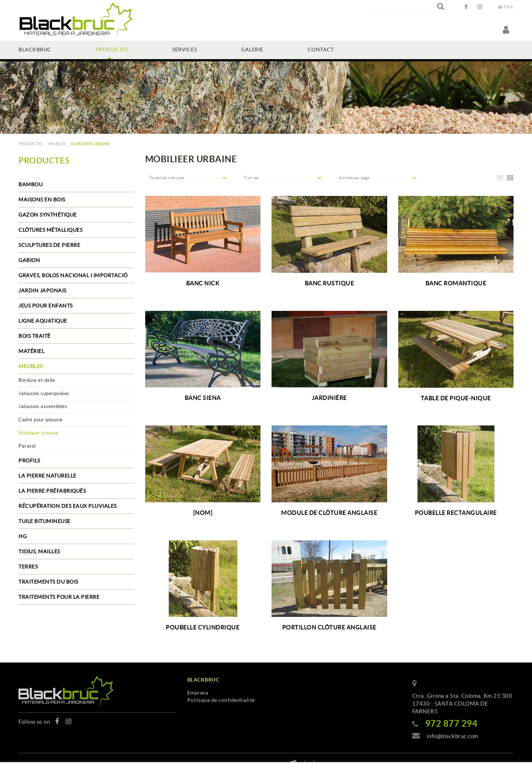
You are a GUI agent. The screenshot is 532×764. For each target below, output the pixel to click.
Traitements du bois (48, 582)
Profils (29, 461)
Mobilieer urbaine (39, 433)
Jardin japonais (42, 291)
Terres (28, 567)
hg (23, 536)
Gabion (29, 260)
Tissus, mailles (39, 551)
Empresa (198, 693)
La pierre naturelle (47, 476)
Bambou (30, 184)
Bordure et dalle (37, 380)
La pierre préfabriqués (52, 491)
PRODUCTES (30, 144)
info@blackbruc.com (453, 736)
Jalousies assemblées (43, 406)
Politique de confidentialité (221, 700)
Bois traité (35, 336)
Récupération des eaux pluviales (68, 506)
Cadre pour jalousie (41, 420)
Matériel (31, 351)
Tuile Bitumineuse (45, 521)
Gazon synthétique (48, 215)
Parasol (27, 446)
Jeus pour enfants (46, 306)
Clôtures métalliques (50, 230)
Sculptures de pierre (49, 245)
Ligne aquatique (43, 321)
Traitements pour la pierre (59, 597)
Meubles (57, 144)
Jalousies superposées (44, 393)
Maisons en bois (42, 200)
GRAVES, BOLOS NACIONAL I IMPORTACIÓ (73, 275)
